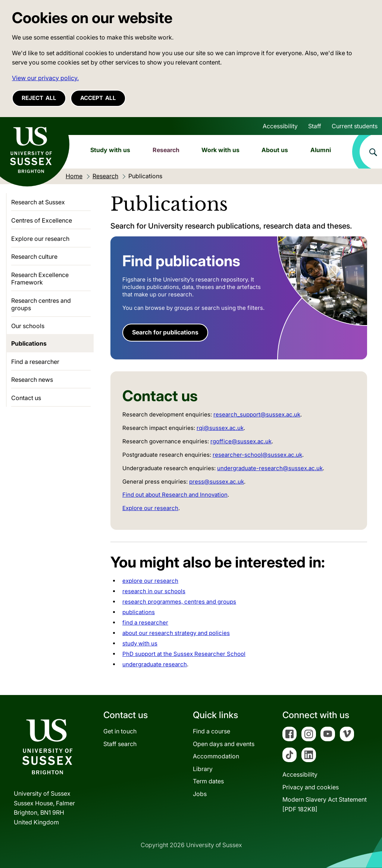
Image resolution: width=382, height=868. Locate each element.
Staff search (120, 744)
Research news (32, 380)
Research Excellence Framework (40, 279)
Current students (355, 126)
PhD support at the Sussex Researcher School (184, 654)
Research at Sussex (38, 202)
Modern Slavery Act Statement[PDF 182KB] (325, 804)
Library (203, 769)
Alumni (321, 150)
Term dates (208, 781)
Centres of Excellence (42, 220)
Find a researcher (35, 362)
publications (139, 612)
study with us (140, 643)
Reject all (39, 98)
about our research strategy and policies (176, 633)
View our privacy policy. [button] (45, 78)
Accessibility (280, 126)
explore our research (150, 581)
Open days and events (224, 744)
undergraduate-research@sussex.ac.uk (270, 468)
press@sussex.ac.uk (217, 482)
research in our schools (154, 591)
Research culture (34, 257)
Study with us (110, 150)
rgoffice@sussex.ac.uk (241, 441)
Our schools (28, 326)
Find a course (212, 731)
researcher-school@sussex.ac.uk (257, 455)
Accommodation (216, 756)
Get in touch (120, 731)
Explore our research (150, 508)
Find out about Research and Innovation (175, 495)
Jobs (200, 794)
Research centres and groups (41, 304)
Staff (315, 126)
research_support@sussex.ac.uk (257, 414)
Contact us (26, 398)
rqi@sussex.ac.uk (220, 428)
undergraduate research (155, 664)
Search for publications (165, 332)
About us (275, 150)
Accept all (98, 98)
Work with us (220, 150)
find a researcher (145, 622)
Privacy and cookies (311, 787)
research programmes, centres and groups (179, 602)
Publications (29, 343)
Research (166, 150)
